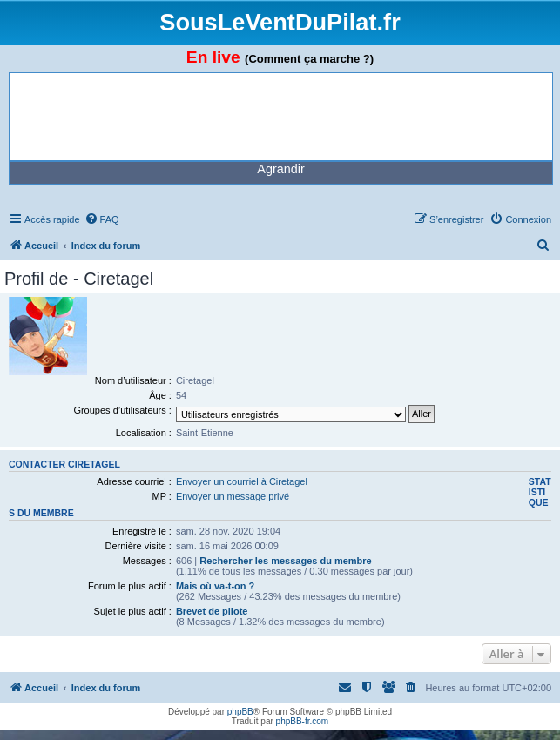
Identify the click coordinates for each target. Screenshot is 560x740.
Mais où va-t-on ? (215, 586)
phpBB (240, 712)
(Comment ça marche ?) (309, 59)
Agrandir (280, 169)
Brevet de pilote (212, 611)
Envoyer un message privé (233, 496)
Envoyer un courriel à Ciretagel (242, 481)
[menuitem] (102, 219)
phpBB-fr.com (303, 721)
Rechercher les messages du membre (286, 561)
